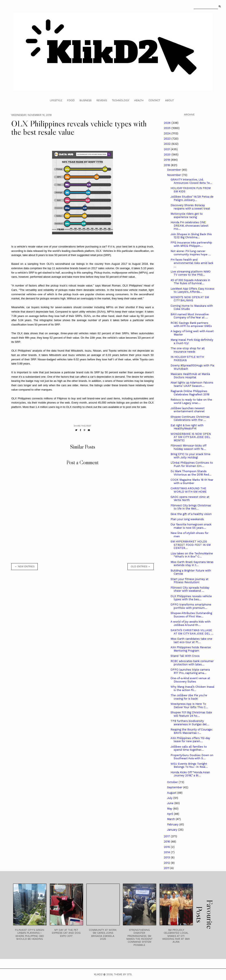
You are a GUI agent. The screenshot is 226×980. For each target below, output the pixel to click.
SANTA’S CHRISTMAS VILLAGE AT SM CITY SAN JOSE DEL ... (192, 632)
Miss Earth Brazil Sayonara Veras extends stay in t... (192, 564)
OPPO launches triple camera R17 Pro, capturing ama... (190, 671)
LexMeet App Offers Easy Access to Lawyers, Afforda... (192, 290)
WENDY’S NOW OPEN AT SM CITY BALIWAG (190, 299)
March (171, 819)
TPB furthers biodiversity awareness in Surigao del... (190, 723)
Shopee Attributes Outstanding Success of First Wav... (191, 615)
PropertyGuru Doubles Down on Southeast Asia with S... (192, 757)
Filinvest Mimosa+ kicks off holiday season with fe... (188, 447)
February (173, 824)
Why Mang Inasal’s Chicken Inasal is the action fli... (192, 688)
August (172, 793)
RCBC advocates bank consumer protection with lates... (192, 663)
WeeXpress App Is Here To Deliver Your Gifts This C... (189, 706)
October (173, 782)
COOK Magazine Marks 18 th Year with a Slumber (192, 481)
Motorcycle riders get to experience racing (187, 215)
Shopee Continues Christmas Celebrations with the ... (190, 418)
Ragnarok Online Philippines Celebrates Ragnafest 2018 (190, 393)
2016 (167, 842)
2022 (168, 144)
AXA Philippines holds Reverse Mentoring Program (191, 649)
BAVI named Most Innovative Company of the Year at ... (190, 316)
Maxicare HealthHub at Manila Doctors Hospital (190, 376)
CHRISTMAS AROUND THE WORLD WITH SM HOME (189, 490)
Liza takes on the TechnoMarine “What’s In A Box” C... (192, 555)
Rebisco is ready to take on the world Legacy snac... (191, 401)
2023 (168, 139)
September (175, 787)
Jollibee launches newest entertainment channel (188, 410)
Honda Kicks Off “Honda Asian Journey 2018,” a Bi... (190, 774)
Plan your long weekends (187, 519)
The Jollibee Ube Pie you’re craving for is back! (189, 697)
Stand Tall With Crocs (185, 656)
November (174, 175)
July (170, 798)
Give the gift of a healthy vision (191, 514)
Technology (120, 100)
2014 (167, 852)
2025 (168, 128)
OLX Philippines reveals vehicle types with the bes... (191, 598)
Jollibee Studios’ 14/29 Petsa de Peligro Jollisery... (192, 198)
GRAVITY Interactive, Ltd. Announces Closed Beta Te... (191, 181)
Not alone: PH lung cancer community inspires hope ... (191, 253)
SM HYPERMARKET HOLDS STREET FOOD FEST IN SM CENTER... (191, 545)
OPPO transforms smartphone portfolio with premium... (191, 606)
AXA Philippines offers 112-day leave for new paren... (190, 740)
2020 (168, 155)
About (170, 100)
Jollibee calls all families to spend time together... (189, 748)
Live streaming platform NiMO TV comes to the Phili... (191, 273)
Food (71, 100)
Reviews (102, 100)
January (173, 830)
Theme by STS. (123, 974)
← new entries (24, 566)
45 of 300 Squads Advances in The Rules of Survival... (190, 282)
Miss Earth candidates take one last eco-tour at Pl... (191, 640)
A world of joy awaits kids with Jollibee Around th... (191, 623)
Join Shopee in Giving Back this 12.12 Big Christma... (191, 236)
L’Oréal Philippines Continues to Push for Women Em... (192, 464)
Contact (154, 100)
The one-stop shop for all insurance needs (188, 350)
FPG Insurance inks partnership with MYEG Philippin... (191, 244)
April (170, 814)
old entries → (141, 566)
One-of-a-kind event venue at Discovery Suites (190, 680)
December (174, 170)
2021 (167, 149)
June (171, 803)
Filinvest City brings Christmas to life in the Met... (191, 507)
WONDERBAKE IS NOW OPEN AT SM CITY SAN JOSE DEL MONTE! (191, 437)
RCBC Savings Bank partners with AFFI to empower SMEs (191, 325)
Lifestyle (56, 100)
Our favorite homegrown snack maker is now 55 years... (191, 526)
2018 (167, 165)
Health (139, 100)
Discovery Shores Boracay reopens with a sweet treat (190, 207)
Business (86, 100)
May (170, 809)
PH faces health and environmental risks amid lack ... (192, 263)
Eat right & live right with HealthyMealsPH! (187, 427)
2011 (167, 868)
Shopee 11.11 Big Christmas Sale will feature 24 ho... (191, 714)
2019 (167, 160)
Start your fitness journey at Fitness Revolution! (190, 581)
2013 (167, 857)
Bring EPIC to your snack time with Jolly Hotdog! (190, 456)
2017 (167, 836)
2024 (168, 133)
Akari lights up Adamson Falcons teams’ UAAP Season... (192, 384)
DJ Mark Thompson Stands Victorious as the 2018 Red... (191, 473)
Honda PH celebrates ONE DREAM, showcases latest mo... (190, 226)
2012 (167, 863)
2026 (168, 123)
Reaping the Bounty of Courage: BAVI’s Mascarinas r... (192, 731)
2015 (167, 847)
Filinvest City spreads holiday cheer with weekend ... (190, 589)
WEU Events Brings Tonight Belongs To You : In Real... (189, 765)
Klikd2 (98, 974)
